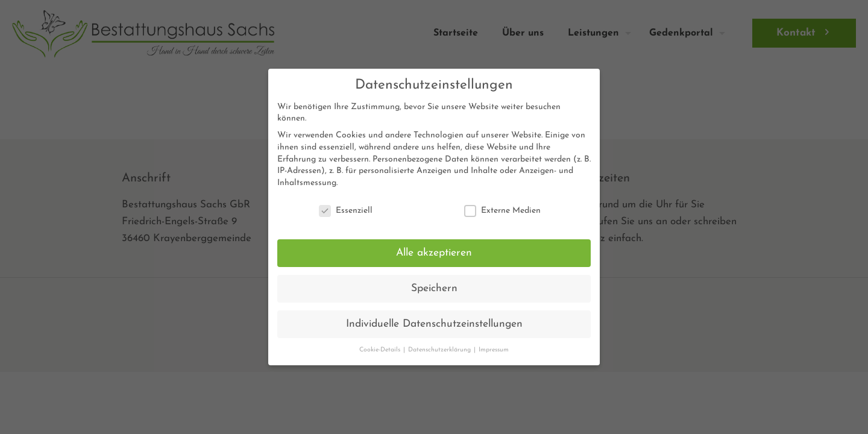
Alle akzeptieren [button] (434, 253)
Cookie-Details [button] (381, 350)
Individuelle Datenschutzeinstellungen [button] (434, 324)
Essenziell (346, 211)
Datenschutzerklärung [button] (440, 350)
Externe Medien (502, 211)
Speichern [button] (434, 288)
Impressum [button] (494, 350)
